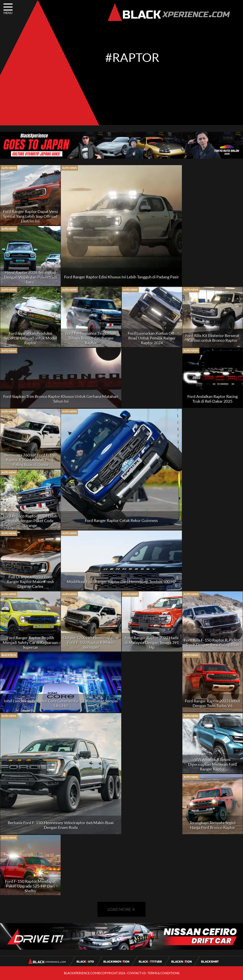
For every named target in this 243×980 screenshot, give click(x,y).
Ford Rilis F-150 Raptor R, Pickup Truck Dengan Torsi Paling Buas (212, 642)
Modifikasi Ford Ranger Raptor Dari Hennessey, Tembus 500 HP (121, 581)
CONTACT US (136, 973)
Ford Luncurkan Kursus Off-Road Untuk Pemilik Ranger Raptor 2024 (152, 338)
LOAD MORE (121, 909)
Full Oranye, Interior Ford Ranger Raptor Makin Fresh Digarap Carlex (30, 581)
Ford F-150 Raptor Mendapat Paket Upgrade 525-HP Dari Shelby (30, 886)
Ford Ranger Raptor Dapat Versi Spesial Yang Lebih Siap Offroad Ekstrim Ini (30, 216)
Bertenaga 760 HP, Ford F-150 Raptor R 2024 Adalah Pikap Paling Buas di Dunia (30, 460)
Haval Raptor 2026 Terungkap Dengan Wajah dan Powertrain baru (30, 277)
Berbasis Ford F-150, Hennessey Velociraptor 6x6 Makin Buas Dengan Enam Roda (61, 825)
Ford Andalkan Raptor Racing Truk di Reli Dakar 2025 (213, 399)
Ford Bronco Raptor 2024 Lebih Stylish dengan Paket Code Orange (30, 521)
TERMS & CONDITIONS (163, 973)
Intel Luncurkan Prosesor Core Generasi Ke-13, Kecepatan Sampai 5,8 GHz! (61, 703)
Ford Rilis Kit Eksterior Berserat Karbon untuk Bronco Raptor (212, 338)
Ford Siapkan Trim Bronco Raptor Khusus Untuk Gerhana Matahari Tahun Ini (61, 399)
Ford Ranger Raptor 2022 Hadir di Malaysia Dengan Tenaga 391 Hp (152, 642)
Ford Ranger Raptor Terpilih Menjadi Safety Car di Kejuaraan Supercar (30, 642)
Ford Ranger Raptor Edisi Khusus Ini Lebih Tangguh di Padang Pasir (121, 277)
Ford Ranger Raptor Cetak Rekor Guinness (121, 520)
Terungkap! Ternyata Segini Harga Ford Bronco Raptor (212, 825)
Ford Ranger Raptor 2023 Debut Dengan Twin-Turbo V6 (213, 703)
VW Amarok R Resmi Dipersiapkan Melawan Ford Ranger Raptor (212, 764)
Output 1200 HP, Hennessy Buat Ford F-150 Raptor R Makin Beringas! (91, 642)
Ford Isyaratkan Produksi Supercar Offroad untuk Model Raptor (30, 338)
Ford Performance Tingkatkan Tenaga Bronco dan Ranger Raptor (91, 338)
